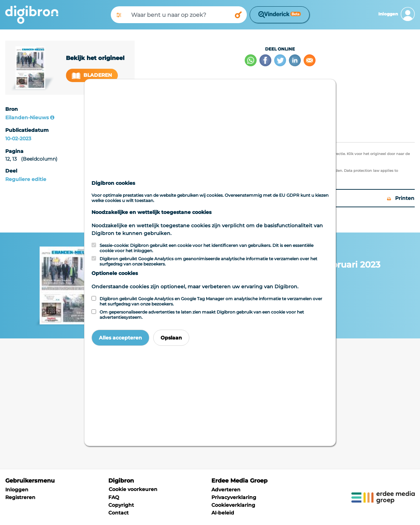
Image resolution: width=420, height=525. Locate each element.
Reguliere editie (26, 179)
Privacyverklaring (234, 497)
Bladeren (92, 75)
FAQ (114, 497)
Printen (401, 198)
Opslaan (171, 338)
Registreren (20, 497)
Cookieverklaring (233, 505)
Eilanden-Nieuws (27, 117)
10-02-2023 (18, 139)
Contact (118, 513)
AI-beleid (223, 513)
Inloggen (17, 490)
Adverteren (226, 490)
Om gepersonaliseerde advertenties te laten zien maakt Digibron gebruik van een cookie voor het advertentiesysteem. (202, 315)
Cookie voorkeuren (133, 489)
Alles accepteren (120, 338)
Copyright (121, 505)
